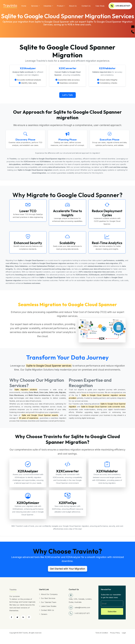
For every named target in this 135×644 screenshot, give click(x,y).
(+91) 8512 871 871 (82, 614)
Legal (124, 633)
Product (60, 6)
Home (24, 6)
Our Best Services (48, 599)
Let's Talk (67, 95)
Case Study (100, 6)
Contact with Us (47, 611)
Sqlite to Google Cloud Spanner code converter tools (103, 407)
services (35, 6)
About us (73, 6)
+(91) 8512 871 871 (120, 6)
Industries (47, 6)
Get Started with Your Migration (68, 569)
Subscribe (112, 612)
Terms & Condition (102, 633)
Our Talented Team (49, 603)
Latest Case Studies (49, 607)
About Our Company (49, 595)
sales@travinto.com (82, 608)
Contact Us (86, 6)
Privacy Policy (115, 633)
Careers (44, 615)
